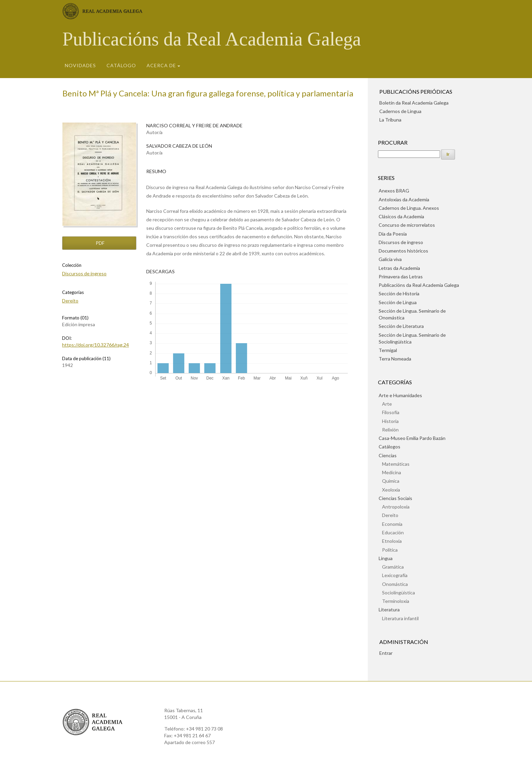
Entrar (386, 653)
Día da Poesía (393, 234)
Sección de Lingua (398, 302)
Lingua (386, 558)
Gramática (393, 567)
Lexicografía (395, 575)
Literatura (389, 609)
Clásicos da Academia (401, 216)
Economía (392, 524)
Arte (387, 404)
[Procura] (409, 154)
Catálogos (389, 447)
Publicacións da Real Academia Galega (212, 39)
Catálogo (121, 65)
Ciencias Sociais (395, 498)
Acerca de (161, 65)
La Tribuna (390, 120)
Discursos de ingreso (84, 273)
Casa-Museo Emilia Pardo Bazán (412, 438)
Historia (390, 421)
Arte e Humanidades (400, 395)
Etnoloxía (392, 541)
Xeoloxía (391, 490)
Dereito (70, 301)
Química (391, 481)
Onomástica (395, 584)
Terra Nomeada (395, 359)
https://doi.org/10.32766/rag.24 (96, 345)
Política (390, 550)
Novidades (80, 65)
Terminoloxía (396, 601)
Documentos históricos (403, 251)
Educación (393, 532)
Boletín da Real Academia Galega (414, 103)
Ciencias (388, 455)
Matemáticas (396, 464)
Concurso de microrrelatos (407, 225)
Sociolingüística (398, 593)
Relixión (390, 430)
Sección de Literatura (401, 326)
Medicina (392, 472)
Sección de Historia (399, 293)
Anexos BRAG (394, 191)
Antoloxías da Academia (404, 199)
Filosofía (391, 412)
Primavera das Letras (401, 276)
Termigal (388, 350)
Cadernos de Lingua (400, 111)
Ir (448, 154)
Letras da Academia (399, 268)
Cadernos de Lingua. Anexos (409, 208)
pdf (100, 243)
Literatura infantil (400, 618)
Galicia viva (390, 259)
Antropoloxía (396, 507)
